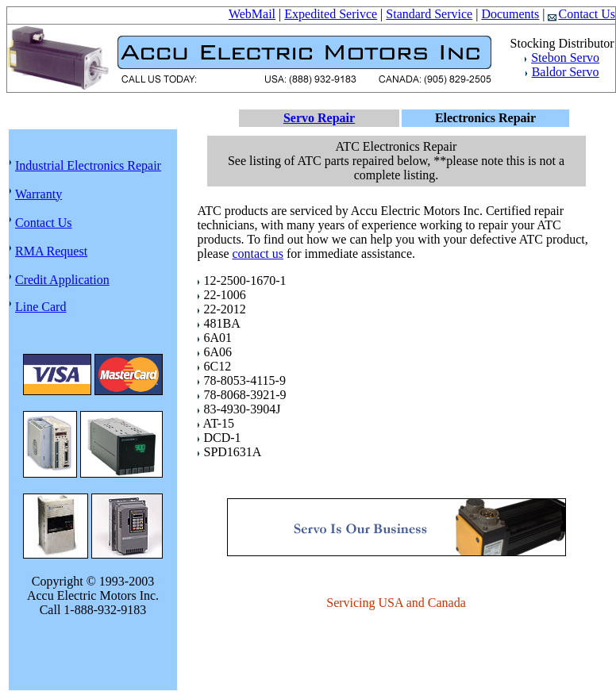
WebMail (252, 14)
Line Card (40, 307)
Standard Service (429, 14)
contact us (257, 253)
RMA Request (51, 251)
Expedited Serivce (331, 14)
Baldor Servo (566, 72)
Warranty (38, 194)
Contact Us (581, 14)
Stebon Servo (565, 58)
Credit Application (62, 280)
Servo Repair (319, 118)
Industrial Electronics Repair (88, 165)
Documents (510, 14)
